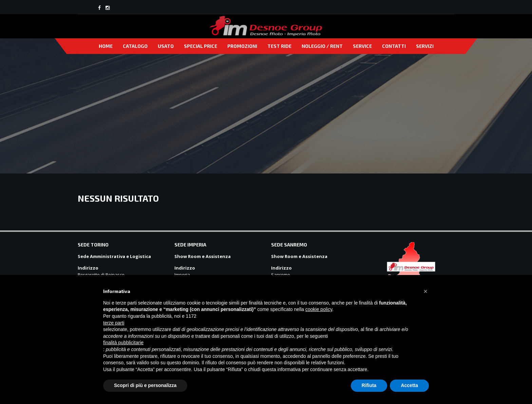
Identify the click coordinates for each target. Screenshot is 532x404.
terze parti (114, 323)
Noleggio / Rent (322, 46)
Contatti (394, 46)
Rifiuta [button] (369, 385)
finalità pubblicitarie (123, 343)
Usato (166, 46)
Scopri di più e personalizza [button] (145, 385)
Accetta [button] (409, 385)
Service (362, 46)
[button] (425, 291)
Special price (201, 46)
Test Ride (279, 46)
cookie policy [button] (319, 309)
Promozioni (242, 46)
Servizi (425, 46)
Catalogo (135, 46)
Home (106, 46)
